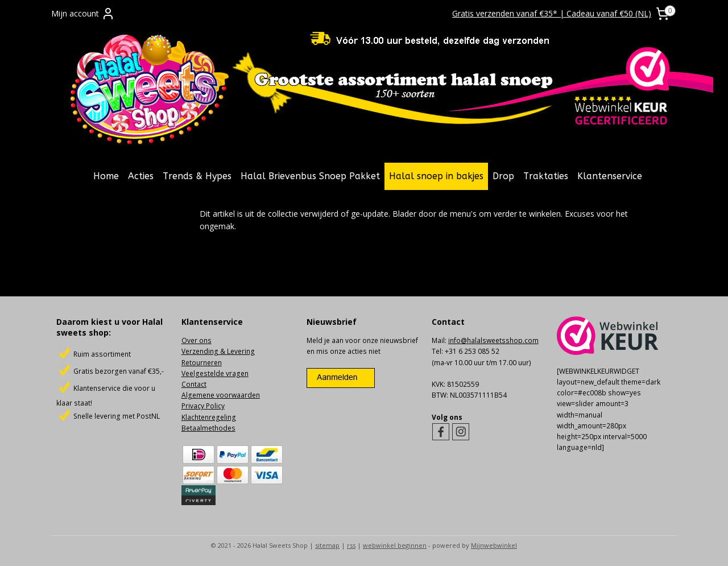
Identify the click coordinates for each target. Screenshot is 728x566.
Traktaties (546, 176)
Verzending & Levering (218, 351)
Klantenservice (610, 176)
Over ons (197, 340)
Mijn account (83, 14)
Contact (194, 384)
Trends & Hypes (197, 176)
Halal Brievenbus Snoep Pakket (310, 176)
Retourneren (202, 363)
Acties (141, 176)
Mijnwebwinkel (494, 545)
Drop (503, 176)
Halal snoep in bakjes (436, 176)
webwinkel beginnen (395, 545)
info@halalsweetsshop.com (493, 340)
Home (106, 176)
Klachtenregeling (209, 417)
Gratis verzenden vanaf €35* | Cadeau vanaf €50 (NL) (552, 13)
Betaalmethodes (208, 428)
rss (351, 545)
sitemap (327, 545)
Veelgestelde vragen (215, 373)
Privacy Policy (203, 406)
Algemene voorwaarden (221, 395)
